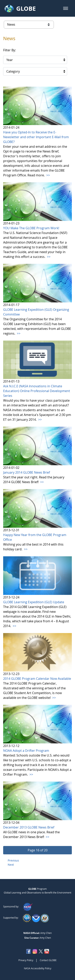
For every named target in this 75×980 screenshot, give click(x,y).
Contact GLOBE (48, 960)
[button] (66, 8)
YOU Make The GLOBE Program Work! (31, 228)
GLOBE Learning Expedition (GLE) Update (34, 602)
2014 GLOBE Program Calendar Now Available (37, 679)
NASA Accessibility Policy (38, 968)
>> (48, 175)
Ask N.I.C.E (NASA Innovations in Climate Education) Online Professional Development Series (37, 391)
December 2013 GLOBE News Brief (29, 827)
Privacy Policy (26, 960)
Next (11, 865)
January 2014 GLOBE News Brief (27, 472)
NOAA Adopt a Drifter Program (26, 751)
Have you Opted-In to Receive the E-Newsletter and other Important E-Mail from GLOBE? (36, 137)
